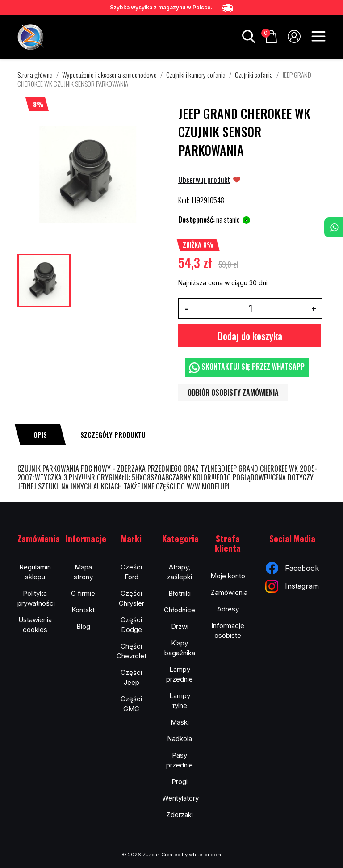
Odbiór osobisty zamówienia (233, 392)
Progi (180, 782)
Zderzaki (180, 815)
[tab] (40, 434)
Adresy (228, 609)
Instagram (292, 586)
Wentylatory (180, 798)
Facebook (292, 568)
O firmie (83, 593)
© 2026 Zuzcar (140, 855)
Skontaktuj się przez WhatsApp (247, 367)
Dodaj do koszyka (250, 336)
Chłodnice (180, 610)
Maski (180, 722)
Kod (183, 200)
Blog (83, 626)
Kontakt (83, 610)
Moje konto (228, 576)
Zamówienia (229, 592)
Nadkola (180, 739)
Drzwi (180, 626)
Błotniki (180, 593)
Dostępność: (197, 219)
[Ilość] (250, 308)
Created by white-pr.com (191, 855)
